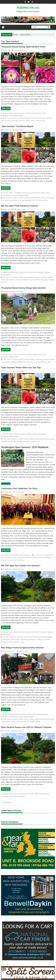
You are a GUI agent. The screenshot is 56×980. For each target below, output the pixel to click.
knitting (40, 118)
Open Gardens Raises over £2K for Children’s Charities (26, 727)
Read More (6, 108)
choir (35, 555)
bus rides (20, 637)
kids (2, 200)
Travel (10, 116)
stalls (42, 280)
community (45, 555)
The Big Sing (20, 560)
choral (39, 555)
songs (8, 560)
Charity (20, 118)
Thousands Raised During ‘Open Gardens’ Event (23, 47)
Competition (18, 193)
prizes (9, 121)
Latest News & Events (11, 811)
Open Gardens (47, 118)
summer (33, 121)
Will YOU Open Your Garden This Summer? (21, 566)
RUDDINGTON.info (28, 8)
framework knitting (32, 637)
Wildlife (21, 116)
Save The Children (24, 121)
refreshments (24, 639)
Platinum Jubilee (31, 557)
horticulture (34, 118)
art (16, 637)
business (5, 113)
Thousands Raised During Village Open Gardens (23, 288)
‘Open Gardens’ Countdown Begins (17, 126)
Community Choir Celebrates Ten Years (19, 489)
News (44, 113)
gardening (26, 118)
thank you (39, 121)
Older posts (7, 803)
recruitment (40, 557)
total (44, 121)
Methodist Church (11, 557)
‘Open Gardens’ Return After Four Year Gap (21, 368)
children (11, 113)
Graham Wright (17, 50)
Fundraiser (29, 113)
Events (23, 113)
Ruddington (4, 116)
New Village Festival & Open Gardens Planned (22, 648)
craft (25, 637)
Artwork (21, 198)
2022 (4, 359)
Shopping (15, 195)
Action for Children (12, 118)
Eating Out (17, 113)
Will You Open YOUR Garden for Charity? (20, 206)
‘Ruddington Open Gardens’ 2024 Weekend (25, 447)
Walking (15, 116)
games (37, 277)
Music (40, 113)
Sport (17, 717)
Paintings (4, 121)
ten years (13, 560)
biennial (26, 198)
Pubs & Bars (44, 714)
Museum (35, 113)
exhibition (37, 198)
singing (3, 560)
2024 (4, 118)
